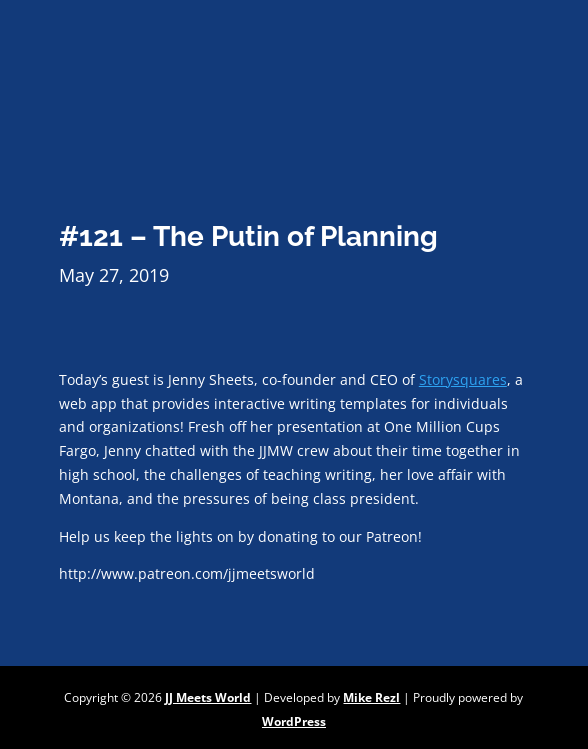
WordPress (294, 721)
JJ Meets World (208, 697)
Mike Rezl (371, 697)
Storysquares (463, 379)
